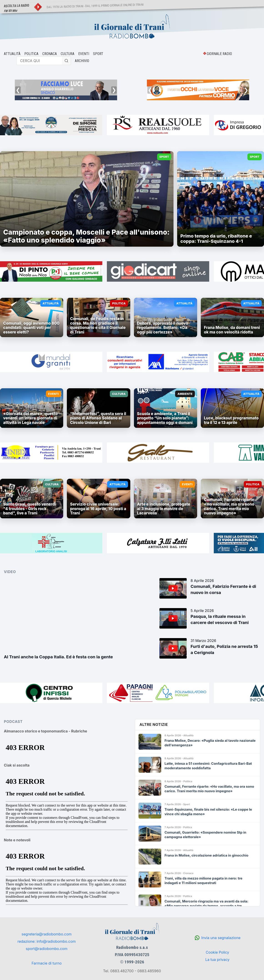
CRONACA (50, 54)
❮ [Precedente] (18, 90)
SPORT (98, 54)
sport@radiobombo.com (47, 949)
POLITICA (31, 54)
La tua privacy (217, 960)
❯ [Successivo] (114, 90)
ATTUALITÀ (12, 54)
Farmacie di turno (47, 963)
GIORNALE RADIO (219, 54)
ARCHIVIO (82, 61)
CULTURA (68, 54)
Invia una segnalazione (221, 938)
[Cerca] (66, 61)
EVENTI (84, 54)
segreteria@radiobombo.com (47, 934)
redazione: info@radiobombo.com (47, 941)
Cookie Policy (217, 952)
